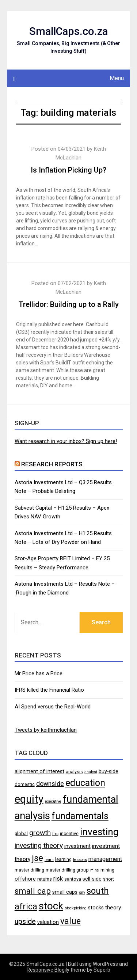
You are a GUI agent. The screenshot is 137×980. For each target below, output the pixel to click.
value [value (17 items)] (71, 921)
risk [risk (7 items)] (58, 879)
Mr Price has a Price (39, 673)
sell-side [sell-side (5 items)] (92, 879)
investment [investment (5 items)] (77, 846)
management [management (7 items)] (105, 859)
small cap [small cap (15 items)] (33, 891)
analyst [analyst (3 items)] (91, 772)
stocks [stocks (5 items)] (96, 908)
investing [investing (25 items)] (99, 832)
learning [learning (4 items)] (63, 859)
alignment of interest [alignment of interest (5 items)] (39, 771)
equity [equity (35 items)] (29, 799)
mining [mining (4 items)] (107, 870)
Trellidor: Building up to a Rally (69, 304)
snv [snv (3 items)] (82, 892)
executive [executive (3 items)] (53, 801)
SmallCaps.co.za (68, 31)
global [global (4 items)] (21, 833)
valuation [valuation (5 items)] (48, 922)
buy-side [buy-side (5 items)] (109, 771)
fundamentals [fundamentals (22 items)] (80, 816)
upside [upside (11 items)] (25, 921)
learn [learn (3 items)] (49, 860)
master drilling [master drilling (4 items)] (29, 870)
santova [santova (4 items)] (73, 879)
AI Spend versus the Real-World (53, 707)
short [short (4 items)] (109, 879)
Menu (117, 78)
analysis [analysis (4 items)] (74, 772)
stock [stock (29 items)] (51, 906)
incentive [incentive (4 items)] (69, 833)
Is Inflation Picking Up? (68, 170)
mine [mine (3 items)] (95, 870)
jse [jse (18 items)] (37, 858)
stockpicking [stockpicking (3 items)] (76, 908)
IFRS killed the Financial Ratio (49, 690)
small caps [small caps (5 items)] (65, 892)
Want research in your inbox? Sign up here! (66, 441)
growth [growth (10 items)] (40, 833)
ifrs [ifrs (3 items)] (55, 834)
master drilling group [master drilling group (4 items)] (67, 870)
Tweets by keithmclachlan (46, 730)
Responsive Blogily (48, 970)
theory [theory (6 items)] (113, 908)
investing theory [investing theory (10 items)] (39, 845)
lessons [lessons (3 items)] (80, 860)
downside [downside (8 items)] (50, 784)
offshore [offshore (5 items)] (25, 879)
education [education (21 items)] (85, 783)
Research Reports (52, 464)
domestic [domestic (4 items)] (25, 784)
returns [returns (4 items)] (45, 879)
